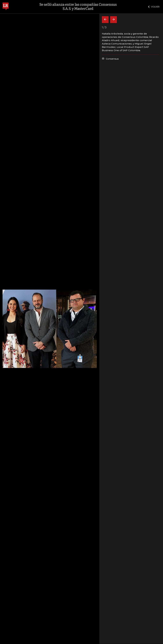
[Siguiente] (113, 20)
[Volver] (105, 20)
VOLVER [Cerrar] (154, 7)
